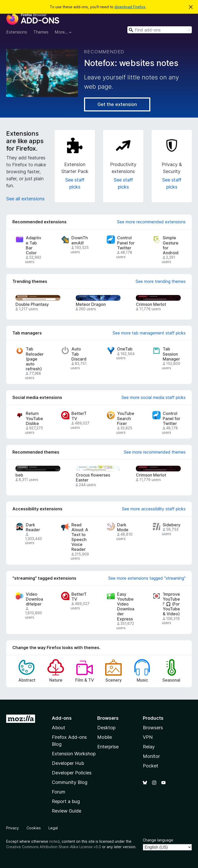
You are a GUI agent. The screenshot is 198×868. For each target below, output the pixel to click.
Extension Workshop (74, 754)
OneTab (125, 349)
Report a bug (66, 801)
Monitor (151, 756)
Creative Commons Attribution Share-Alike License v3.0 (54, 847)
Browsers (153, 728)
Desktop (106, 728)
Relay (149, 747)
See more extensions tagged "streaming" (147, 578)
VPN (148, 737)
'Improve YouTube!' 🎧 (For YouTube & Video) (171, 604)
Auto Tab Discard (79, 354)
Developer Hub (68, 763)
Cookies (34, 828)
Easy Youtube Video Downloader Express (126, 607)
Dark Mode (123, 527)
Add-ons (62, 718)
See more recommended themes (155, 452)
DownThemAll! (80, 240)
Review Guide (67, 811)
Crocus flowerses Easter (93, 478)
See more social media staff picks (154, 397)
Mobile (105, 737)
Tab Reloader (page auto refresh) (35, 359)
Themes (41, 32)
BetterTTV (79, 416)
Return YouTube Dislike (34, 418)
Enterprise (108, 747)
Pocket (151, 766)
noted (54, 841)
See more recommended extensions (151, 222)
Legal (53, 828)
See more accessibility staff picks (154, 509)
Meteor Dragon (91, 304)
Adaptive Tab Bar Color (34, 245)
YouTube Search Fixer (126, 418)
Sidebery (172, 525)
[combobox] (160, 30)
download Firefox (130, 7)
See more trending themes (161, 281)
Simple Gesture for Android (171, 245)
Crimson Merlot (151, 304)
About (59, 728)
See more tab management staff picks (149, 333)
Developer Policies (72, 773)
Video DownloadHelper (34, 599)
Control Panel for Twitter (126, 243)
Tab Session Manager (171, 354)
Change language (158, 840)
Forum (59, 792)
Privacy (13, 828)
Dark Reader (33, 527)
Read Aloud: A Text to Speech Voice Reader (80, 537)
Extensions (17, 32)
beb (19, 475)
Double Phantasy (32, 304)
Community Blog (70, 782)
